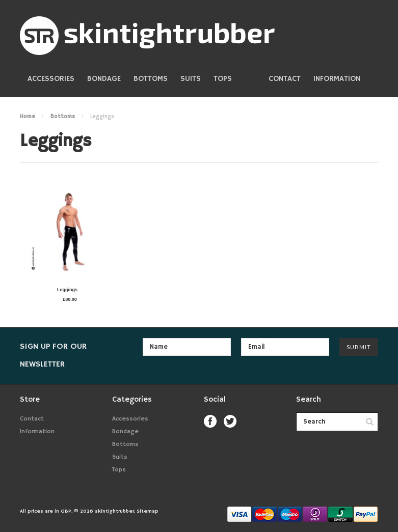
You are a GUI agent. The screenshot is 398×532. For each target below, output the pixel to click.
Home (28, 117)
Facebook (210, 421)
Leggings (67, 290)
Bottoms (151, 79)
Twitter (230, 421)
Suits (191, 79)
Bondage (104, 79)
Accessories (51, 79)
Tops (223, 79)
